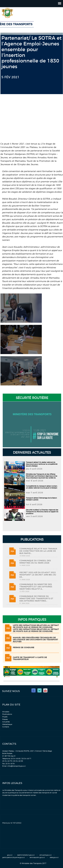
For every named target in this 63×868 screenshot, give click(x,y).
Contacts (6, 727)
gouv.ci (10, 855)
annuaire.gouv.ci (46, 855)
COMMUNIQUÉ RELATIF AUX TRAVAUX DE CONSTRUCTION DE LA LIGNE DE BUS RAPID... (38, 551)
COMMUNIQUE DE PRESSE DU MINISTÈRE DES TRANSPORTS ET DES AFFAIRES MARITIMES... (36, 598)
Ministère (6, 712)
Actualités (6, 722)
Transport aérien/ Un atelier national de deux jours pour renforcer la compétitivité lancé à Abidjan (42, 464)
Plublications (7, 714)
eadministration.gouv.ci (26, 855)
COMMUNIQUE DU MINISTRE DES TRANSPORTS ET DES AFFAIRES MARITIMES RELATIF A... (36, 587)
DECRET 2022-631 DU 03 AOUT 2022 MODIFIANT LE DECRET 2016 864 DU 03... (38, 575)
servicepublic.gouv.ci (37, 857)
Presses (5, 719)
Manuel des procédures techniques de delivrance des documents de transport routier (35, 640)
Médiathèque (7, 724)
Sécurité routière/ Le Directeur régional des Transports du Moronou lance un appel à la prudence (42, 512)
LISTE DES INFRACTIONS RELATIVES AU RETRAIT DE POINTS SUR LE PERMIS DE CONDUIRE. (36, 626)
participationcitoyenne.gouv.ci (14, 857)
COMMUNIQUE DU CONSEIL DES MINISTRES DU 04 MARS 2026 (35, 562)
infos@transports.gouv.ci (16, 766)
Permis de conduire (24, 648)
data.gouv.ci (54, 857)
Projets (5, 717)
